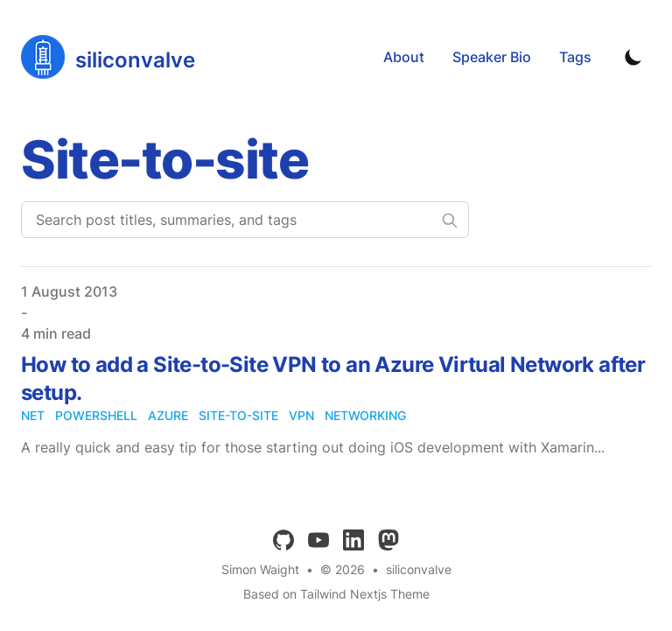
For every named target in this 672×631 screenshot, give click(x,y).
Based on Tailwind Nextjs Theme (336, 594)
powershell (96, 415)
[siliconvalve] (108, 57)
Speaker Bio (492, 57)
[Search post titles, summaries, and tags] (245, 220)
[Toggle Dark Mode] (633, 57)
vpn (301, 415)
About (404, 57)
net (33, 415)
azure (168, 415)
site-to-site (238, 415)
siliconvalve (419, 569)
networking (365, 415)
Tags (575, 57)
